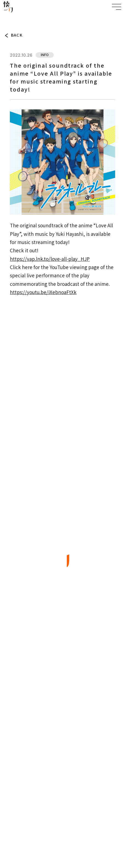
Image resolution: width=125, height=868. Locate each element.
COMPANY (63, 704)
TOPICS (19, 19)
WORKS (62, 670)
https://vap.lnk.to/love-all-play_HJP (50, 259)
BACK (17, 35)
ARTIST (63, 687)
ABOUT (63, 654)
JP (59, 790)
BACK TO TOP (63, 763)
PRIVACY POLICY (63, 815)
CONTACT (62, 720)
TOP (7, 19)
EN (75, 790)
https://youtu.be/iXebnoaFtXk (43, 292)
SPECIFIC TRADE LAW (63, 831)
